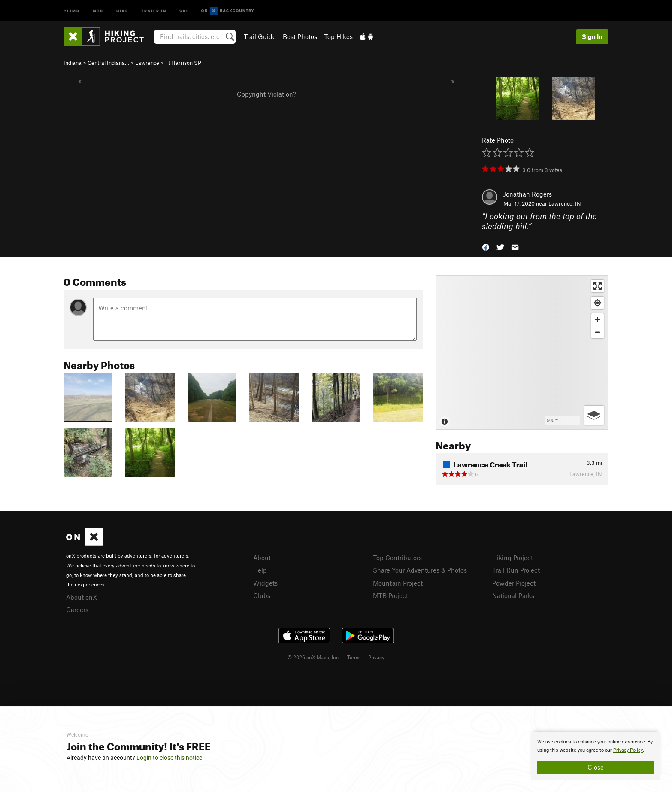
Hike (122, 11)
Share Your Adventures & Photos (420, 570)
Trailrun (154, 11)
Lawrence (147, 63)
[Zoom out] (598, 332)
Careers (77, 610)
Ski (184, 11)
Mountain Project (398, 583)
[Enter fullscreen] (598, 286)
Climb (72, 11)
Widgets (265, 583)
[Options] (594, 415)
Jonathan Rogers (528, 194)
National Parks (513, 595)
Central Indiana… (108, 63)
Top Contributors (397, 558)
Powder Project (514, 583)
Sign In (592, 36)
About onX (82, 597)
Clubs (262, 595)
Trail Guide (260, 36)
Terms (354, 657)
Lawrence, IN (565, 203)
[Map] (522, 352)
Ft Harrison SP (183, 63)
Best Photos (300, 36)
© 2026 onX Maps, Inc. (314, 657)
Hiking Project (513, 558)
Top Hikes (338, 36)
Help (260, 570)
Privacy (376, 657)
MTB (98, 11)
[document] (596, 756)
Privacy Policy (628, 750)
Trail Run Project (516, 570)
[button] (486, 246)
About (262, 558)
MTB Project (390, 595)
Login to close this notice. (170, 758)
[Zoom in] (598, 320)
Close (596, 767)
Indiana (73, 63)
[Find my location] (598, 303)
